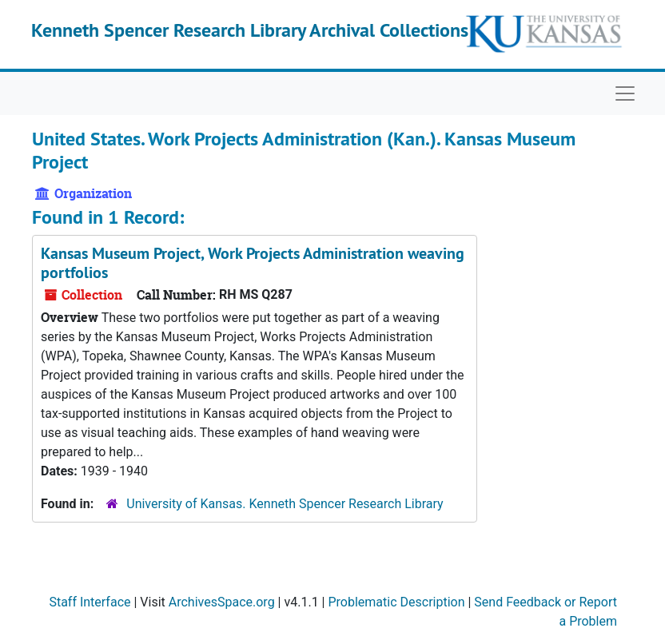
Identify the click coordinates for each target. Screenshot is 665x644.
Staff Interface (90, 602)
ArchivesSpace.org (222, 602)
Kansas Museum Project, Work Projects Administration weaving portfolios (253, 263)
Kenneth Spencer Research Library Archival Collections (250, 30)
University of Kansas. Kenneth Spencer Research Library (285, 504)
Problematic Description (396, 602)
